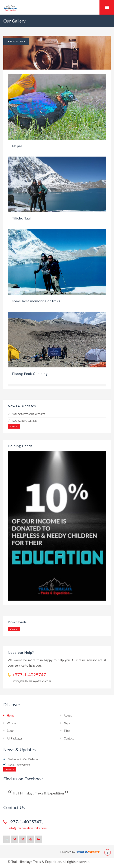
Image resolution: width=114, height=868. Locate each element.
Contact (69, 738)
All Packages (15, 738)
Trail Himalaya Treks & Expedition (38, 793)
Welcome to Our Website (29, 414)
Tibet (67, 731)
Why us (12, 723)
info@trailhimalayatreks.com (32, 681)
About (68, 715)
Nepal (67, 723)
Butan (11, 731)
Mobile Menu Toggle (107, 7)
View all (14, 426)
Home (11, 715)
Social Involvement (25, 421)
